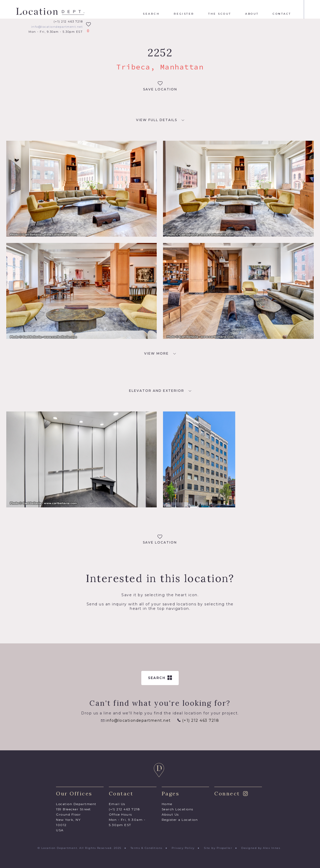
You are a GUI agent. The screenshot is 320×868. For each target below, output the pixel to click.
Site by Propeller (218, 848)
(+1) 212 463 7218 (68, 22)
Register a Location (180, 820)
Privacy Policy (183, 848)
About (252, 14)
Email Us (117, 804)
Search (151, 14)
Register (184, 14)
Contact (282, 14)
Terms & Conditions (147, 848)
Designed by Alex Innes (261, 848)
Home (167, 804)
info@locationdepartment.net (57, 27)
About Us (170, 814)
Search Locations (178, 809)
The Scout (220, 14)
